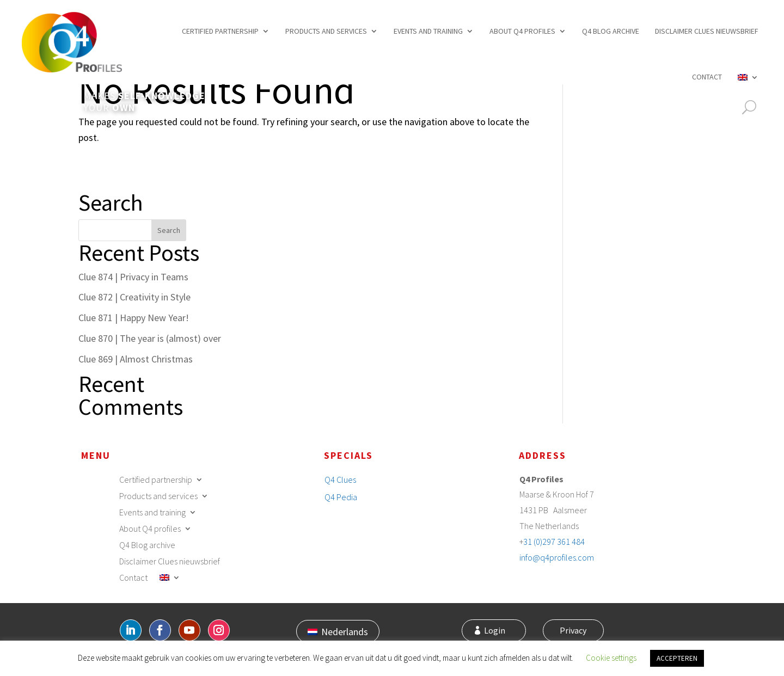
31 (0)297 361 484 (554, 542)
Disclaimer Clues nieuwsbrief (707, 31)
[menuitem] (748, 77)
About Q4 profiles (522, 31)
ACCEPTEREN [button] (677, 658)
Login (501, 631)
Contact (707, 77)
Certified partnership (220, 31)
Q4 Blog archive (611, 31)
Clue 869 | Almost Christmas (136, 359)
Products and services (326, 31)
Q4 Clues (340, 480)
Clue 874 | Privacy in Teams (133, 277)
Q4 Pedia (341, 497)
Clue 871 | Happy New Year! (134, 318)
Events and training (428, 31)
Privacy (571, 631)
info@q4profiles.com (557, 557)
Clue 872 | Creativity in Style (134, 297)
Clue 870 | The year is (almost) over (150, 338)
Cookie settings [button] (611, 658)
